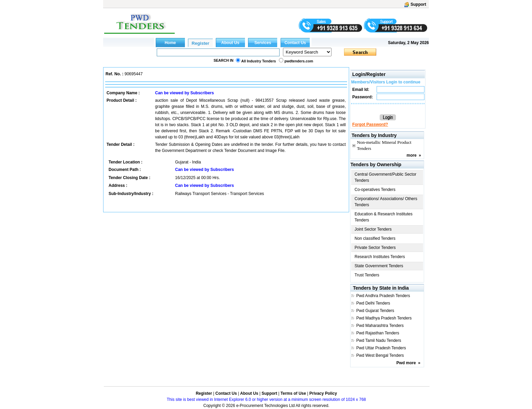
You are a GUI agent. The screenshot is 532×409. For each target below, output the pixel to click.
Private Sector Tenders (375, 248)
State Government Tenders (379, 266)
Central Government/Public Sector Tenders (385, 177)
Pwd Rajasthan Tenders (378, 333)
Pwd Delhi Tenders (373, 303)
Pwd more (406, 363)
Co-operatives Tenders (375, 190)
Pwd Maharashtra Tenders (380, 326)
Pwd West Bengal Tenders (380, 355)
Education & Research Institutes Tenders (384, 217)
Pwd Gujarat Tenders (375, 311)
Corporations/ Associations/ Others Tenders (386, 202)
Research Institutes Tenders (380, 257)
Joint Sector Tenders (373, 229)
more (411, 155)
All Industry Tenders (259, 61)
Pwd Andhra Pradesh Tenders (383, 296)
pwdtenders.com (299, 61)
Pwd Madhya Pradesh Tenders (384, 318)
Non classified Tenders (375, 238)
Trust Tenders (367, 275)
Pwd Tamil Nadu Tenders (379, 340)
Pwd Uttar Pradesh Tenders (381, 348)
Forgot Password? (370, 124)
